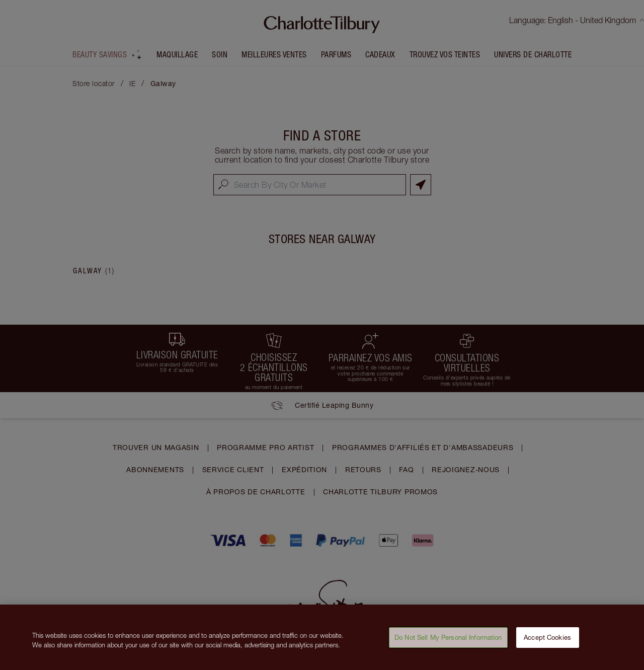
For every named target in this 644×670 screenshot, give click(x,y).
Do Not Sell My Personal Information (448, 643)
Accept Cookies (547, 643)
